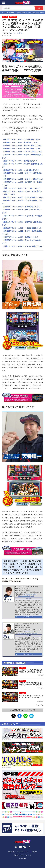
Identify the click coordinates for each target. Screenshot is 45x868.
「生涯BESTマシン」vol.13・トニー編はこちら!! (21, 188)
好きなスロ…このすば (30, 594)
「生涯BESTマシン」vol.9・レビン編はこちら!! (20, 170)
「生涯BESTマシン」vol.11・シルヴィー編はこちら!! (22, 179)
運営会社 (17, 855)
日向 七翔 (12, 33)
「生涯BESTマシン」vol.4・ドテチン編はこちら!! (21, 149)
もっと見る (40, 705)
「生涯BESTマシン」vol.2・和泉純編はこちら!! (20, 142)
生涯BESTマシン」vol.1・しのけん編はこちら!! (22, 139)
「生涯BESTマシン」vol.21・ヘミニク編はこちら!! (21, 228)
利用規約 (34, 852)
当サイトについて (26, 855)
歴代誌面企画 (13, 17)
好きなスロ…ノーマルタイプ (32, 631)
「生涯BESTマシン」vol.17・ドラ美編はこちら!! (21, 207)
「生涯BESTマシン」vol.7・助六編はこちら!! (19, 161)
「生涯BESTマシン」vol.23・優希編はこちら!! (20, 237)
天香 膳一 (20, 33)
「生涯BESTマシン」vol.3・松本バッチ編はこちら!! (22, 146)
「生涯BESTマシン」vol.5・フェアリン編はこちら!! (22, 152)
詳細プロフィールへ (29, 617)
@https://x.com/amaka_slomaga (28, 633)
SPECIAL (5, 17)
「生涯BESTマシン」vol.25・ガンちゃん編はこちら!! (22, 246)
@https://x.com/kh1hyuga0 (26, 596)
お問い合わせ (12, 852)
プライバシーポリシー (24, 852)
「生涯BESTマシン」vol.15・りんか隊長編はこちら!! (22, 197)
